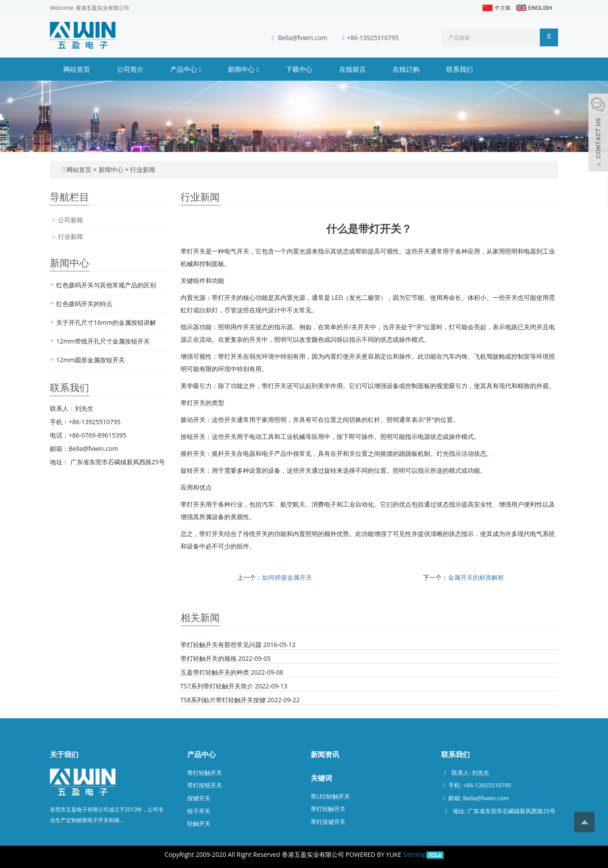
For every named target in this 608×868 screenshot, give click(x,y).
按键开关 (199, 798)
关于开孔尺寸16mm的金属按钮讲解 (106, 322)
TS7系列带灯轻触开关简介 (217, 686)
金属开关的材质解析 (476, 577)
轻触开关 (199, 823)
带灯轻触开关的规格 (209, 658)
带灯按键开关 (328, 822)
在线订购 (406, 69)
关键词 (321, 778)
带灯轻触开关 (205, 773)
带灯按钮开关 (205, 785)
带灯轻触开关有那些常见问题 (221, 645)
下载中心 (299, 69)
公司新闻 (70, 220)
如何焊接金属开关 (287, 577)
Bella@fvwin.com (302, 38)
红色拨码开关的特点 (84, 304)
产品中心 (186, 69)
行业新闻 (142, 170)
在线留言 (353, 69)
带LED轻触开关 (330, 796)
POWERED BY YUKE (374, 854)
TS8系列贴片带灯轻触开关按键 (223, 700)
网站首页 (77, 69)
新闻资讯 (325, 754)
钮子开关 (199, 811)
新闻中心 (243, 69)
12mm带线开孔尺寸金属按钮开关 (103, 341)
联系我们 (460, 69)
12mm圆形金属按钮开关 (90, 360)
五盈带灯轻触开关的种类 (215, 672)
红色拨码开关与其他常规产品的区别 (106, 285)
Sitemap (415, 854)
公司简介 (130, 69)
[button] (200, 69)
